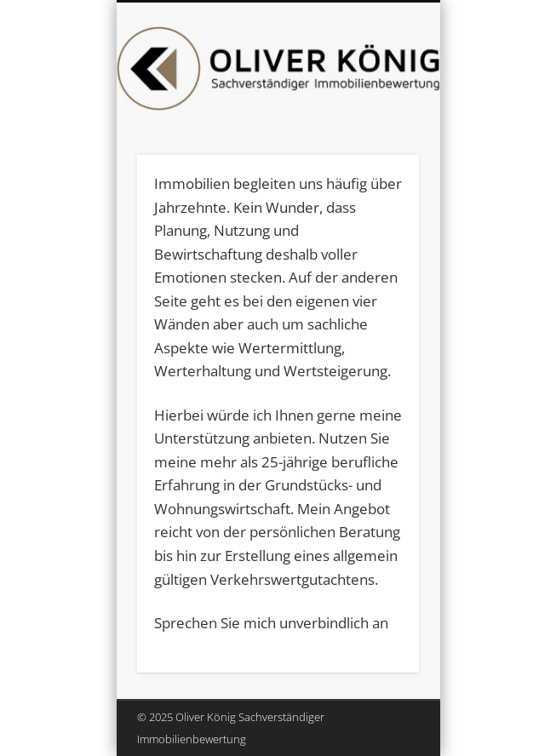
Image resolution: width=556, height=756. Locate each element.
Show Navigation (377, 152)
